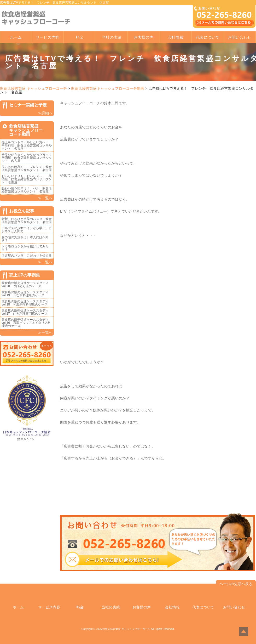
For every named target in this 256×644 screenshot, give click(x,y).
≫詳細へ (45, 113)
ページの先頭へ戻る (236, 584)
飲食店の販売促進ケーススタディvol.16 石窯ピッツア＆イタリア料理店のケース (26, 323)
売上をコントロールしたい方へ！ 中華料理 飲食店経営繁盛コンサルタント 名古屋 (27, 145)
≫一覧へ (45, 198)
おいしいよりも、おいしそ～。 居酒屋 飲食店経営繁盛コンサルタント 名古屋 (27, 179)
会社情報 (176, 37)
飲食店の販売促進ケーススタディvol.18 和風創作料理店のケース (25, 303)
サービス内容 (48, 37)
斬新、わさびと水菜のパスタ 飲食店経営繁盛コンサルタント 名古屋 (27, 221)
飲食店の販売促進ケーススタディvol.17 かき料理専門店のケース (25, 312)
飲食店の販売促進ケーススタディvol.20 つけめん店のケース (25, 285)
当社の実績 (112, 37)
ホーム (16, 37)
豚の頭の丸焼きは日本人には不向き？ (25, 239)
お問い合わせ (240, 37)
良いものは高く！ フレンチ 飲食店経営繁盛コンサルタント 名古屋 (27, 168)
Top (244, 632)
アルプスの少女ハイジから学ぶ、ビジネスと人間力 (27, 230)
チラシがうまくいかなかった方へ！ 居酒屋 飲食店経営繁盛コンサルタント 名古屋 (28, 158)
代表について (208, 37)
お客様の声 (144, 37)
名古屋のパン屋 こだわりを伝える (28, 256)
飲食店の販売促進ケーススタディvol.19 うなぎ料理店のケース (25, 294)
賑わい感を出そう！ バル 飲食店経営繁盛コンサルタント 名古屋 (27, 190)
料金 (80, 37)
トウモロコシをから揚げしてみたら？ (25, 248)
